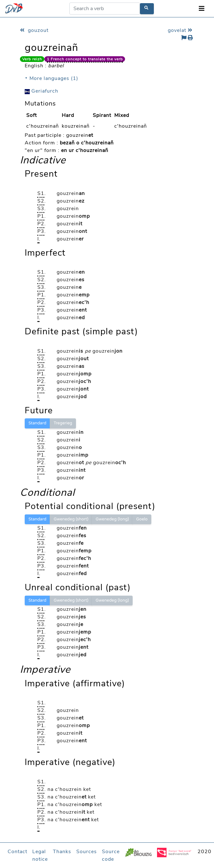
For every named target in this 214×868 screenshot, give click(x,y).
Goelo (142, 519)
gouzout (34, 30)
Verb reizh (32, 59)
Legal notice (40, 855)
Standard (37, 423)
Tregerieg (63, 423)
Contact (17, 852)
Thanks (62, 852)
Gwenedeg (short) (71, 519)
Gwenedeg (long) (112, 519)
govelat (181, 30)
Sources (87, 852)
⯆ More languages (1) (51, 78)
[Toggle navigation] (202, 9)
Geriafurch (41, 91)
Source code (111, 855)
